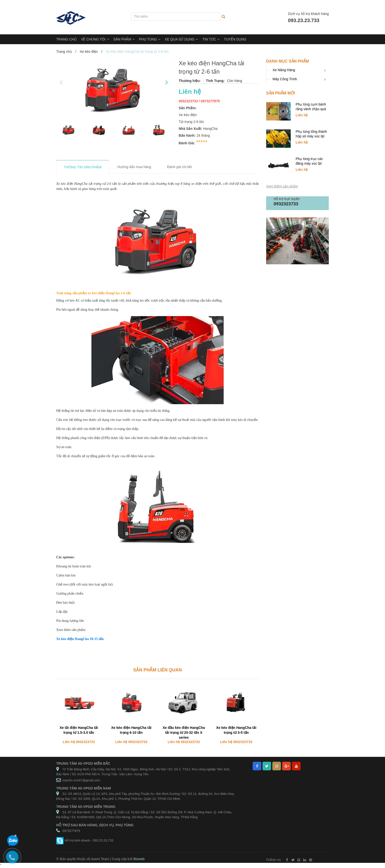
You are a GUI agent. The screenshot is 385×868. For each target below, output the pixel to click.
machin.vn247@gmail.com (81, 780)
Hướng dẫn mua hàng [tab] (134, 167)
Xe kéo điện (89, 52)
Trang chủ (64, 52)
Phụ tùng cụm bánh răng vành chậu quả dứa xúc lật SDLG (311, 109)
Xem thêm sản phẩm (282, 186)
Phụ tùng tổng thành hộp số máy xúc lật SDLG (311, 136)
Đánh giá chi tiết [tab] (180, 167)
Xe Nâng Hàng (284, 70)
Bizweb (139, 859)
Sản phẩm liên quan (157, 670)
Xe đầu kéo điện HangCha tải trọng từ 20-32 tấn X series (184, 733)
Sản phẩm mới (281, 93)
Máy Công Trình (285, 79)
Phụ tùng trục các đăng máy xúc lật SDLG (309, 163)
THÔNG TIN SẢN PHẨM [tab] (83, 167)
